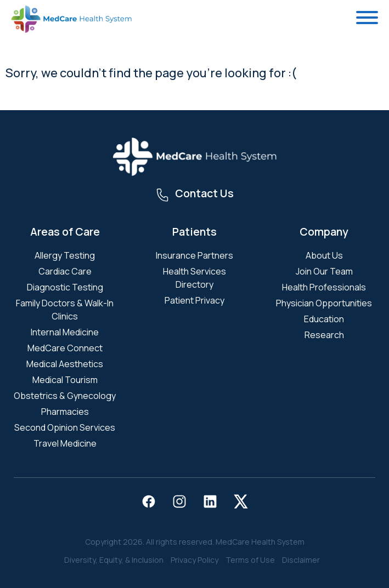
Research (324, 335)
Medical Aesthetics (65, 364)
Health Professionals (324, 287)
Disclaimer (301, 560)
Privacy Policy (194, 560)
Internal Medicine (65, 332)
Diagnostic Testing (65, 287)
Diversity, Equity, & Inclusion (114, 560)
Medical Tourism (65, 380)
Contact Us (204, 193)
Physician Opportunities (324, 303)
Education (324, 319)
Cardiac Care (65, 271)
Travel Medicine (65, 443)
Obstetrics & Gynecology (65, 396)
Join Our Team (324, 271)
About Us (324, 255)
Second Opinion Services (65, 427)
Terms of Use (250, 560)
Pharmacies (65, 412)
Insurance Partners (194, 255)
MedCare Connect (65, 348)
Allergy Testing (65, 255)
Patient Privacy (194, 300)
